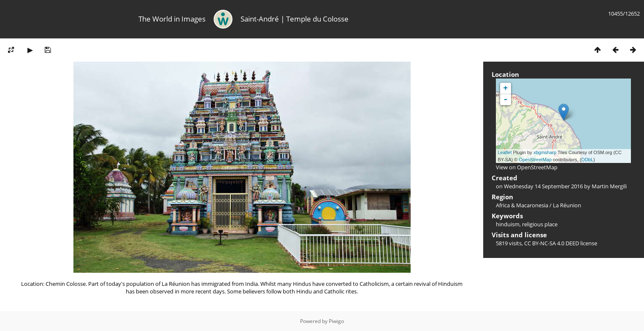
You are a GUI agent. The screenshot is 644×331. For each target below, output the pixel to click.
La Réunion (567, 205)
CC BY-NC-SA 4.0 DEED (552, 243)
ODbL (587, 160)
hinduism (508, 224)
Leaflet (505, 152)
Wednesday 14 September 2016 (543, 186)
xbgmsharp (545, 152)
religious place (540, 224)
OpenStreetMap (535, 160)
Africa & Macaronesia (522, 205)
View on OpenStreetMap (527, 167)
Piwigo (336, 321)
